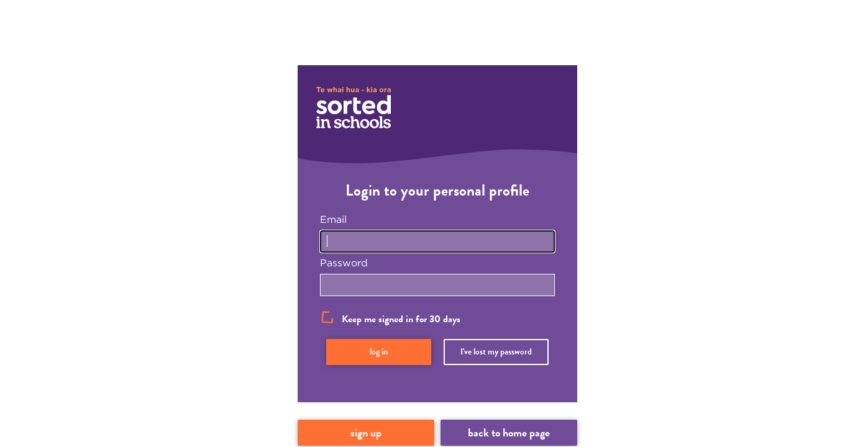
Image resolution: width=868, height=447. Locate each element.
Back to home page (509, 432)
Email (333, 219)
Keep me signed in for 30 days (401, 319)
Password (344, 263)
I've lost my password (496, 352)
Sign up (366, 432)
